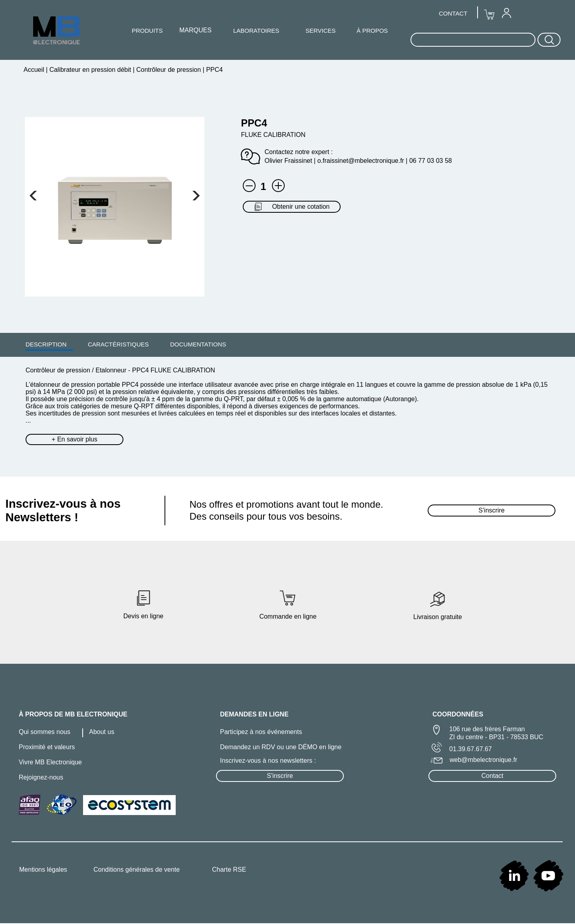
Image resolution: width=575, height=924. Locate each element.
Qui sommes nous (45, 732)
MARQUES (195, 30)
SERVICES (321, 31)
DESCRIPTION (46, 344)
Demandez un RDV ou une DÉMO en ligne (281, 747)
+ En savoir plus (74, 439)
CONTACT (453, 13)
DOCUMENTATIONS (198, 344)
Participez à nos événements (261, 732)
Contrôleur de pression (169, 70)
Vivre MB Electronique (50, 762)
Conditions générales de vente (137, 870)
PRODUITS (147, 31)
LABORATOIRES (256, 31)
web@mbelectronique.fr (483, 760)
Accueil (35, 70)
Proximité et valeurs (47, 747)
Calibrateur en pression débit (90, 70)
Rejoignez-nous (41, 777)
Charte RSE (229, 870)
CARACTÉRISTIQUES (118, 344)
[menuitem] (46, 344)
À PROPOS (372, 31)
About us (102, 732)
